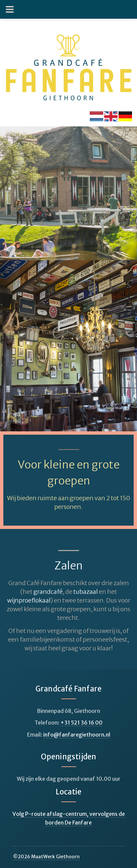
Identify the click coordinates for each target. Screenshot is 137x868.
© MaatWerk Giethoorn (46, 857)
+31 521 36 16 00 (81, 723)
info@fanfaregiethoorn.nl (77, 735)
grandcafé (48, 592)
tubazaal (86, 592)
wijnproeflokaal (29, 600)
